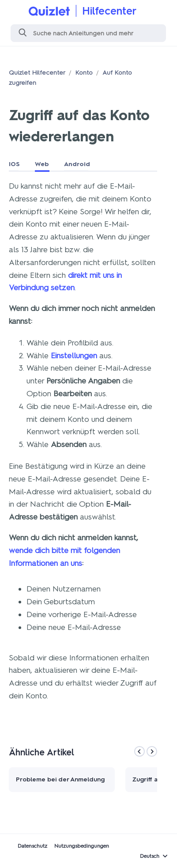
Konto (84, 73)
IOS (14, 164)
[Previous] (139, 751)
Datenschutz (32, 846)
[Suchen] (88, 33)
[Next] (152, 751)
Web (42, 164)
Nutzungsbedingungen (82, 846)
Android (77, 164)
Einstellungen (74, 356)
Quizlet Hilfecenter (37, 73)
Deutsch (150, 856)
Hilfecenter (109, 11)
